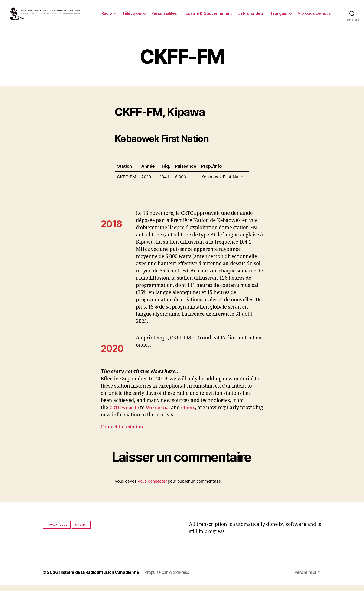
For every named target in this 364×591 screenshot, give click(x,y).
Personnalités (203, 13)
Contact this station (123, 433)
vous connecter (152, 487)
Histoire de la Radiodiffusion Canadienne (100, 578)
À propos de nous (314, 20)
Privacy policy (57, 530)
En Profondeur (290, 13)
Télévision (171, 13)
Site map (81, 530)
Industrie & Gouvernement (246, 13)
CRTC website (125, 413)
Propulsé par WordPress (168, 578)
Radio (146, 13)
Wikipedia (159, 413)
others (191, 413)
